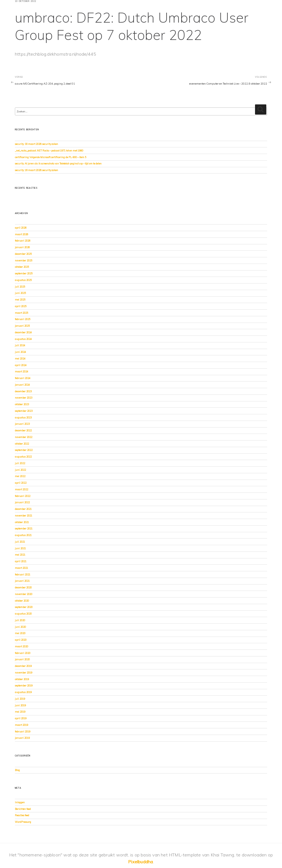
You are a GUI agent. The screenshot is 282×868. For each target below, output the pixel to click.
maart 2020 (21, 646)
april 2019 (21, 718)
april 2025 (21, 306)
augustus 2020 (23, 614)
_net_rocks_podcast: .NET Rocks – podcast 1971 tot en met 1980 (49, 151)
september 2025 (24, 273)
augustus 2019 (23, 692)
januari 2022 (22, 502)
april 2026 (21, 228)
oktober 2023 (22, 404)
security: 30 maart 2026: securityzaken (36, 144)
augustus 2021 (23, 535)
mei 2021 (20, 555)
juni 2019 (20, 705)
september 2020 (24, 607)
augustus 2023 (23, 417)
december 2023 (23, 391)
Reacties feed (22, 815)
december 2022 (23, 430)
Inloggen (20, 802)
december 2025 (23, 254)
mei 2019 (20, 712)
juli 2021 (20, 542)
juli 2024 (20, 345)
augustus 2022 (23, 457)
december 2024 (23, 332)
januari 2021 (22, 581)
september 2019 (24, 686)
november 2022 (24, 437)
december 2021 (23, 509)
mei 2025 (20, 300)
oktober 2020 (22, 601)
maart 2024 (21, 371)
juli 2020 (20, 620)
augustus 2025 (23, 280)
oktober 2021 (22, 522)
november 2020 (24, 594)
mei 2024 (20, 359)
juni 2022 (20, 470)
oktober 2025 (22, 267)
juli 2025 (20, 287)
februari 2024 (23, 378)
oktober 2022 (22, 444)
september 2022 (24, 450)
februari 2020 (23, 653)
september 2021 (24, 528)
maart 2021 (21, 568)
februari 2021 (23, 574)
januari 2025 (22, 326)
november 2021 (24, 516)
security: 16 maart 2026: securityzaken (36, 170)
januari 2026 (22, 247)
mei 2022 (20, 476)
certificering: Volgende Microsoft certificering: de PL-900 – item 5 (51, 157)
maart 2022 (21, 489)
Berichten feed (23, 809)
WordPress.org (23, 822)
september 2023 (24, 411)
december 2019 (23, 666)
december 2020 (23, 587)
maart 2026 (21, 234)
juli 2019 (20, 699)
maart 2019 (21, 725)
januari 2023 (22, 424)
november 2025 (24, 260)
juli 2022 (20, 463)
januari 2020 (22, 659)
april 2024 (21, 365)
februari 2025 (23, 319)
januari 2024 (22, 385)
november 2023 (24, 398)
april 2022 (21, 483)
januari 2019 (22, 738)
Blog (17, 770)
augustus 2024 (23, 339)
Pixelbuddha (140, 862)
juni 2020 (20, 627)
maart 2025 (21, 313)
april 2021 (21, 561)
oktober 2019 (22, 679)
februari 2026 (23, 241)
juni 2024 (20, 352)
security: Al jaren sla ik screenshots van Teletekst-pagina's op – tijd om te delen (58, 163)
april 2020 (21, 640)
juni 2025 (20, 293)
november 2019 (24, 673)
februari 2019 (23, 732)
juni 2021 (20, 548)
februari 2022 (23, 496)
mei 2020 (20, 633)
